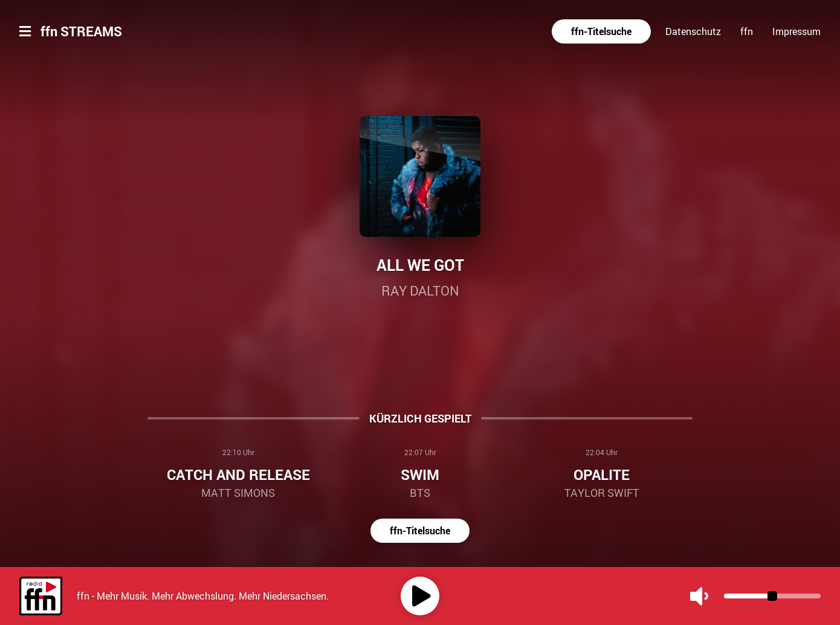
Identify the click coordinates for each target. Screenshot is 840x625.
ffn (747, 31)
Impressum (796, 31)
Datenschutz (693, 31)
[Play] (420, 596)
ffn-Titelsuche (601, 31)
